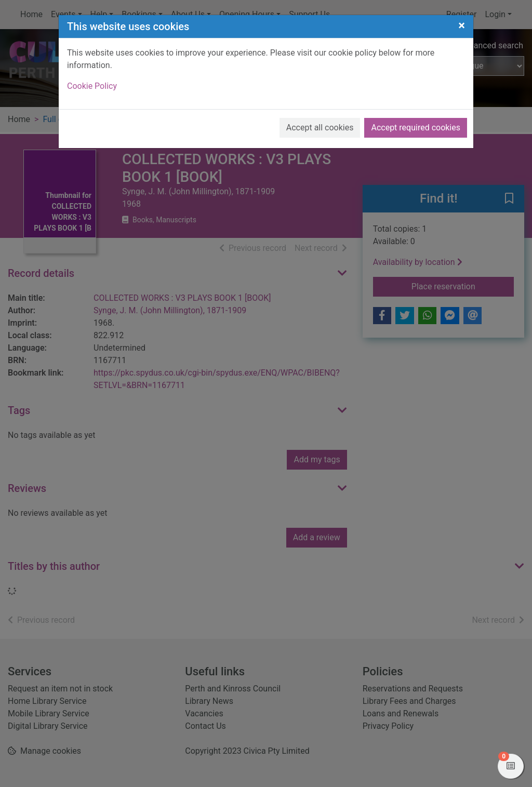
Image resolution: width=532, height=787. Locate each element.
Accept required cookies (416, 128)
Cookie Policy (92, 86)
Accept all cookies (320, 128)
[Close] (462, 25)
